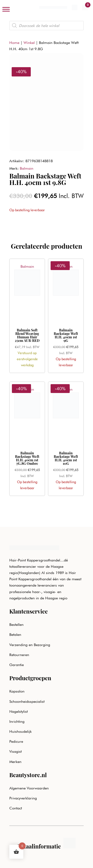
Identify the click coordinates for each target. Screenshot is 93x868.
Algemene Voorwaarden (29, 788)
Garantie (17, 665)
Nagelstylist (19, 711)
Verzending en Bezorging (30, 645)
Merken (15, 762)
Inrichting (17, 721)
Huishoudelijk (21, 731)
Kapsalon (17, 691)
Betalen (15, 635)
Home (14, 43)
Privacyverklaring (23, 798)
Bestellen (16, 625)
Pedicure (16, 741)
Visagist (15, 751)
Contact (16, 808)
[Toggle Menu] (6, 9)
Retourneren (19, 655)
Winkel (29, 43)
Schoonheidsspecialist (27, 701)
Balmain (27, 168)
